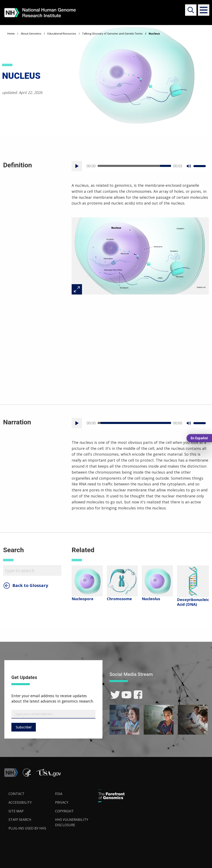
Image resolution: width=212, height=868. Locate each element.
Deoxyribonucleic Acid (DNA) (193, 602)
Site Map (16, 811)
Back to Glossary (30, 585)
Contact (16, 794)
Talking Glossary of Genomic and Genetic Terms (112, 34)
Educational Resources (62, 34)
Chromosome (119, 599)
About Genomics (31, 34)
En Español (199, 438)
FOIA (59, 794)
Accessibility (20, 802)
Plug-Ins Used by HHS (27, 828)
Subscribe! (24, 727)
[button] (202, 10)
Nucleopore (83, 599)
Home (11, 34)
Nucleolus (151, 599)
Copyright (64, 811)
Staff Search (20, 820)
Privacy (62, 802)
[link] (115, 695)
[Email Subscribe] (53, 714)
